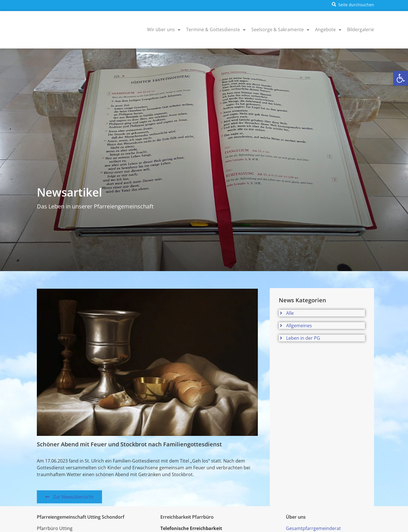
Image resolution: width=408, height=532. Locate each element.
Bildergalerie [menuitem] (361, 29)
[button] (401, 78)
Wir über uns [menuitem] (164, 29)
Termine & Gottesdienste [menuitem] (216, 29)
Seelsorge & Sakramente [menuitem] (280, 29)
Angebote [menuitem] (328, 29)
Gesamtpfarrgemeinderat (313, 528)
